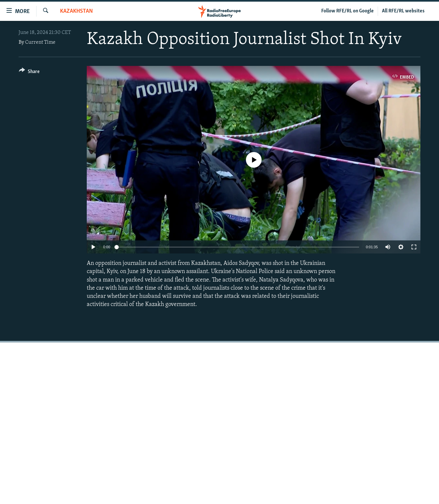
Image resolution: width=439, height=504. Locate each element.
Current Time (40, 42)
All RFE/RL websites (403, 11)
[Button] (29, 73)
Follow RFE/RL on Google (348, 11)
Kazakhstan (76, 11)
